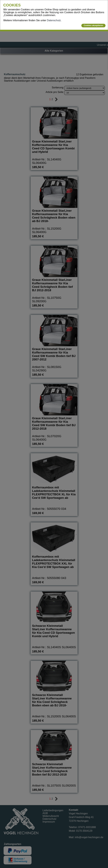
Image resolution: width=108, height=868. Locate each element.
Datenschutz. (54, 20)
